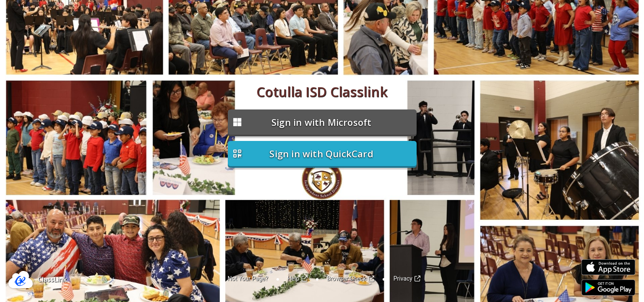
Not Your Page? (248, 279)
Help (297, 279)
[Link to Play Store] (608, 288)
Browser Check (351, 279)
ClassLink (52, 279)
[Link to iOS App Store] (608, 267)
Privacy (407, 279)
